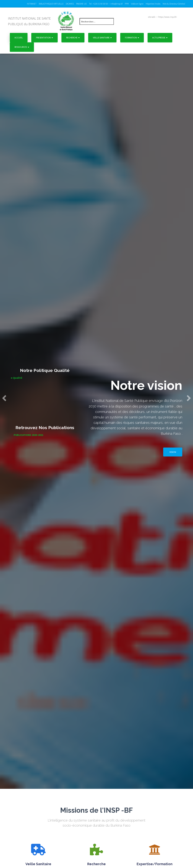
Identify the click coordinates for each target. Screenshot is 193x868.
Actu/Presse (160, 38)
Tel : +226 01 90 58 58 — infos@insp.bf (106, 4)
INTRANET (32, 4)
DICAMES (70, 4)
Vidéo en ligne (137, 4)
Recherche (73, 38)
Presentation (44, 38)
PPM (127, 4)
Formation (132, 38)
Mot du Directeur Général (174, 4)
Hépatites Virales (153, 4)
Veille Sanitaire (102, 38)
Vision (173, 452)
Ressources (22, 47)
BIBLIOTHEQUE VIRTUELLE (51, 4)
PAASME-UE (81, 4)
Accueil (19, 38)
